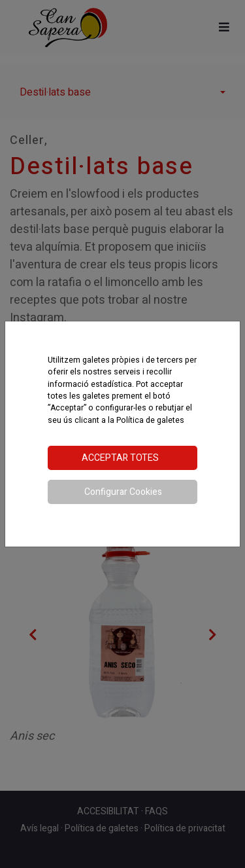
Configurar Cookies (123, 492)
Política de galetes (150, 420)
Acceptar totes (120, 458)
